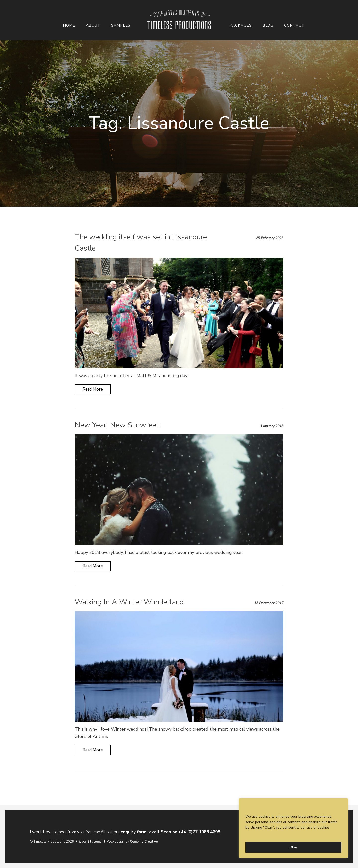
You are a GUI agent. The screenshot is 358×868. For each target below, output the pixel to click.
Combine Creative (144, 842)
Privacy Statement (90, 842)
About (93, 25)
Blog (268, 25)
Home (69, 25)
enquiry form (134, 832)
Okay (293, 847)
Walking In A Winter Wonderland (129, 602)
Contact (294, 25)
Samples (121, 25)
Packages (241, 25)
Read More (93, 389)
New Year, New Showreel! (117, 425)
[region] (293, 828)
